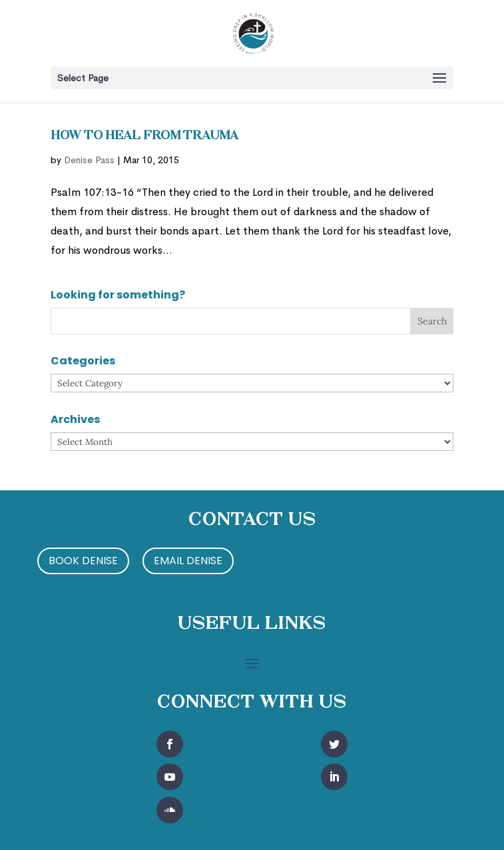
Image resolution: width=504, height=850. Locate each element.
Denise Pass (89, 160)
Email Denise (188, 561)
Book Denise (83, 561)
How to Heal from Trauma (144, 136)
